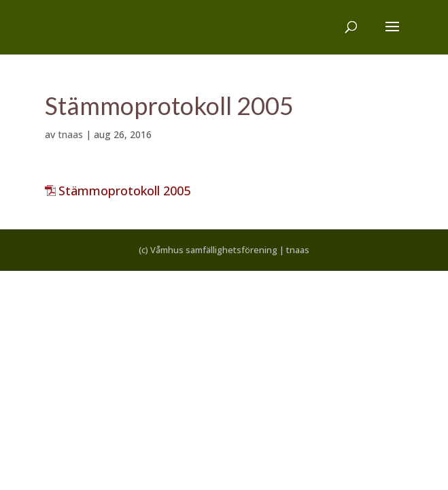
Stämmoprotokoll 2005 (124, 191)
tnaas (70, 134)
